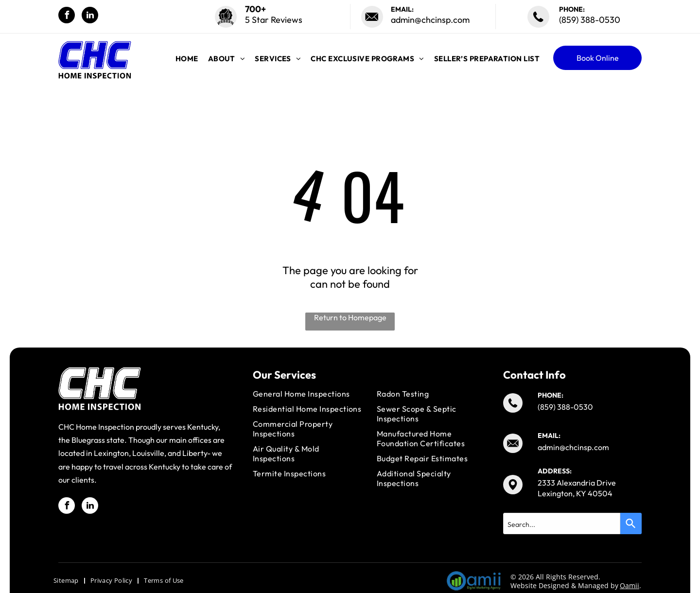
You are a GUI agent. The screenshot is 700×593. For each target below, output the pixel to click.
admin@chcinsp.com (430, 20)
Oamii (630, 585)
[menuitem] (187, 59)
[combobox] (562, 523)
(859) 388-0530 (590, 20)
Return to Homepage (350, 317)
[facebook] (67, 16)
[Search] (631, 523)
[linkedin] (90, 16)
